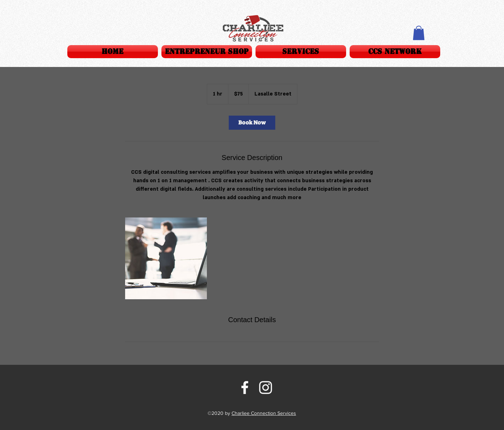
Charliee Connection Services (264, 413)
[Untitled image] (166, 258)
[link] (252, 123)
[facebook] (245, 388)
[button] (301, 52)
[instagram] (266, 388)
